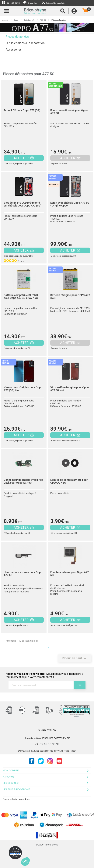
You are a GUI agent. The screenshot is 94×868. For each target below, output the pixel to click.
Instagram (50, 761)
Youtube (59, 761)
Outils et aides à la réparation (25, 43)
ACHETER (24, 158)
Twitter (41, 761)
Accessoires (14, 49)
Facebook (32, 761)
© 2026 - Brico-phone (47, 845)
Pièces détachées (17, 37)
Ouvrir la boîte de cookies (16, 799)
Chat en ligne (31, 3)
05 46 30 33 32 (11, 3)
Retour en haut (75, 658)
